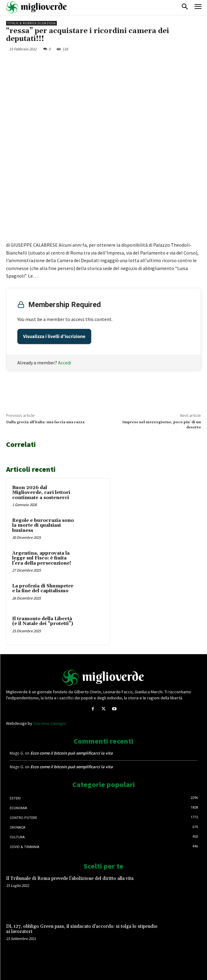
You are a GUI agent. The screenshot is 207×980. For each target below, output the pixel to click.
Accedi (65, 363)
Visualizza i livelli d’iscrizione (54, 336)
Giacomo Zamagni (49, 723)
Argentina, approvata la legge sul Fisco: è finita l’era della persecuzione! (42, 558)
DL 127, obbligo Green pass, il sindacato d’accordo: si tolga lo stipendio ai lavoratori (82, 929)
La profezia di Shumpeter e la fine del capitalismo (43, 589)
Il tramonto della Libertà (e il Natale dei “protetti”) (43, 621)
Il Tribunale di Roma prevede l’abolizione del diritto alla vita (70, 879)
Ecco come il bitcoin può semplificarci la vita (72, 753)
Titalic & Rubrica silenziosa (31, 23)
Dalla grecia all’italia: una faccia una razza (45, 422)
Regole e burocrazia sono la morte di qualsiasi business (43, 525)
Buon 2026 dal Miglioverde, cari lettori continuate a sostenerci (41, 493)
